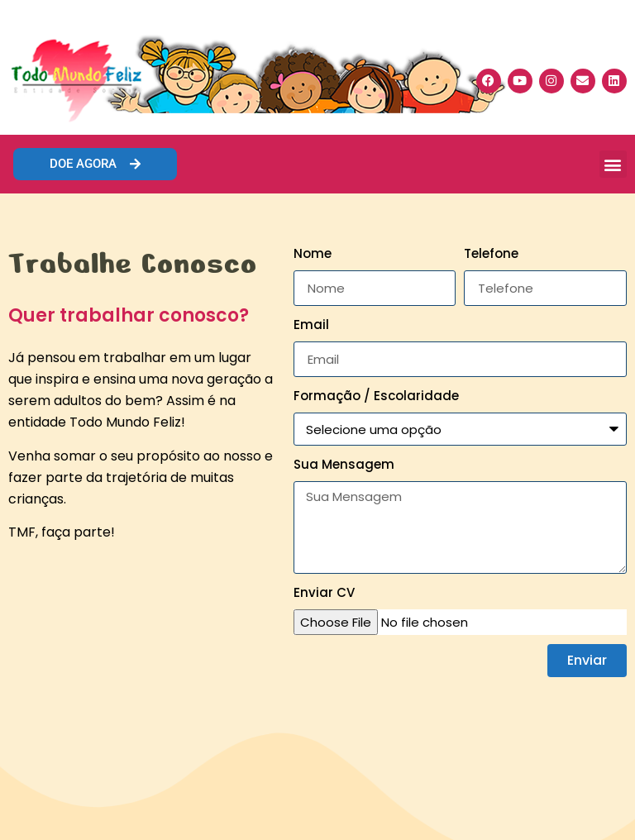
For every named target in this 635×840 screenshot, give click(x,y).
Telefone (491, 253)
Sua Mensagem (344, 464)
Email (311, 325)
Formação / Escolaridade (376, 396)
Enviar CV (324, 592)
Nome (313, 253)
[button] (613, 164)
